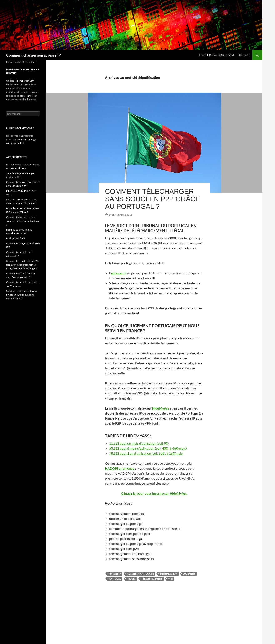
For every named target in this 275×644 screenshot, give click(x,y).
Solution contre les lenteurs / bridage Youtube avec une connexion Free (22, 295)
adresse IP (119, 273)
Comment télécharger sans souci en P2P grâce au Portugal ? (152, 199)
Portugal (115, 579)
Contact (244, 55)
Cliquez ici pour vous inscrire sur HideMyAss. (154, 493)
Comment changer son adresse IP (34, 55)
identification (168, 574)
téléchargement (152, 579)
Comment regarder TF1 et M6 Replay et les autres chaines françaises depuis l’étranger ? (22, 265)
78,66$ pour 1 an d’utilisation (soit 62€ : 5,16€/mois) (146, 453)
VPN (171, 579)
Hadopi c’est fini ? (16, 238)
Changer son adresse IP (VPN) (216, 55)
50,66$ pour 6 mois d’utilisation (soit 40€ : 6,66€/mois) (148, 448)
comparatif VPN (26, 81)
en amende (120, 468)
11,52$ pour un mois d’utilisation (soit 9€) (139, 443)
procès (131, 579)
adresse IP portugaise (140, 574)
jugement (189, 574)
